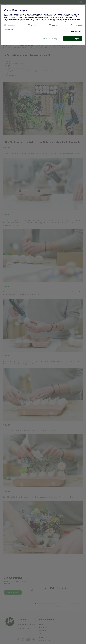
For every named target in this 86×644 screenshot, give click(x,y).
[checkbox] (5, 25)
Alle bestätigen (73, 38)
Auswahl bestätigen (51, 38)
